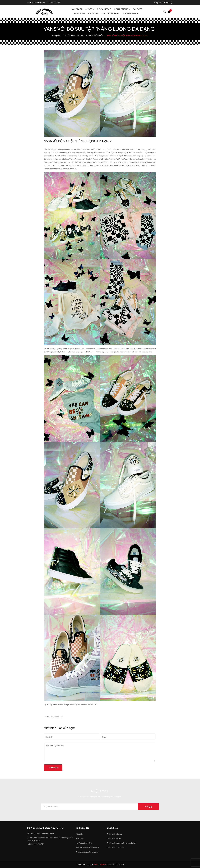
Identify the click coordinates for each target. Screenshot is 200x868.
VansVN (121, 864)
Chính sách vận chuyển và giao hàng (121, 843)
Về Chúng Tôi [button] (82, 828)
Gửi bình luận (53, 768)
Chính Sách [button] (112, 828)
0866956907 (54, 3)
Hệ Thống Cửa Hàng (84, 843)
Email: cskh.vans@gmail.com (87, 852)
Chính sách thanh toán (116, 848)
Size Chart (80, 839)
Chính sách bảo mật (115, 834)
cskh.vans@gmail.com (36, 3)
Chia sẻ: (47, 717)
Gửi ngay (148, 807)
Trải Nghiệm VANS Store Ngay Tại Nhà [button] (45, 828)
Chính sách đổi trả (114, 839)
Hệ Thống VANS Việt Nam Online (41, 833)
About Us (80, 834)
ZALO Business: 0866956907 (87, 848)
